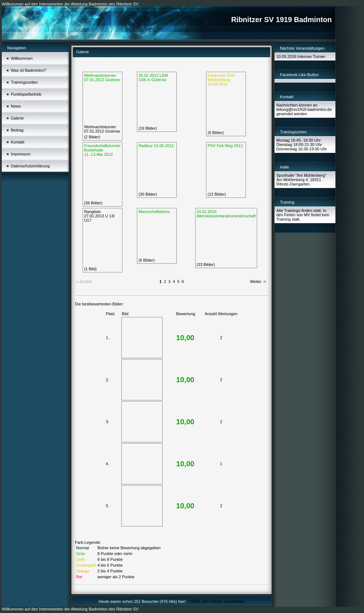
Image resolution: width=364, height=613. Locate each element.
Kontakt (18, 142)
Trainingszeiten (24, 82)
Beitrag (17, 130)
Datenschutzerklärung (30, 166)
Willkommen (22, 58)
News (16, 106)
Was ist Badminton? (28, 70)
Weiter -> (258, 282)
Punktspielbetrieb (26, 94)
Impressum (21, 154)
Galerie (17, 118)
